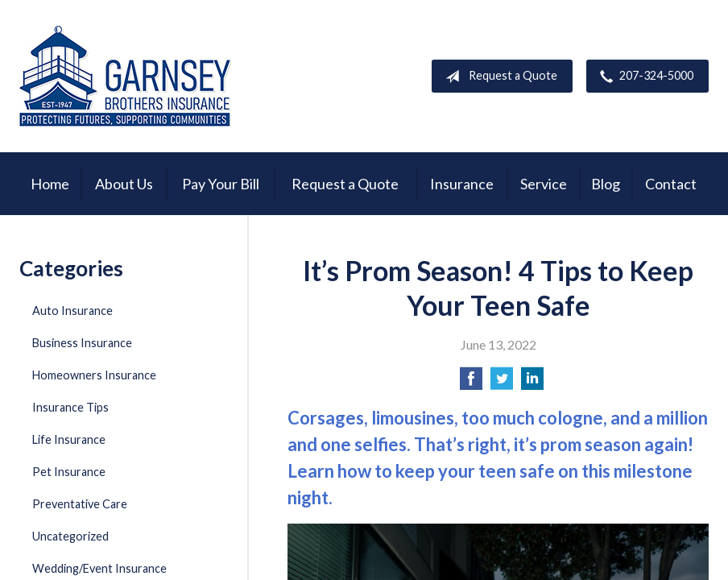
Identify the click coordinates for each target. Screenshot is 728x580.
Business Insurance (82, 343)
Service (544, 184)
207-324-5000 (643, 77)
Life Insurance (69, 439)
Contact (671, 184)
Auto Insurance (72, 311)
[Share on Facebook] (471, 383)
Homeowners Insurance (94, 375)
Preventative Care (80, 504)
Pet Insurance (69, 472)
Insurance (462, 184)
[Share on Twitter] (502, 383)
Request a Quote (498, 77)
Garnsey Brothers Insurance (125, 76)
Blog (606, 184)
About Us (124, 184)
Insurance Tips (70, 407)
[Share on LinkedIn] (532, 383)
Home (50, 184)
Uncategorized (70, 536)
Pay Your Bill (221, 184)
